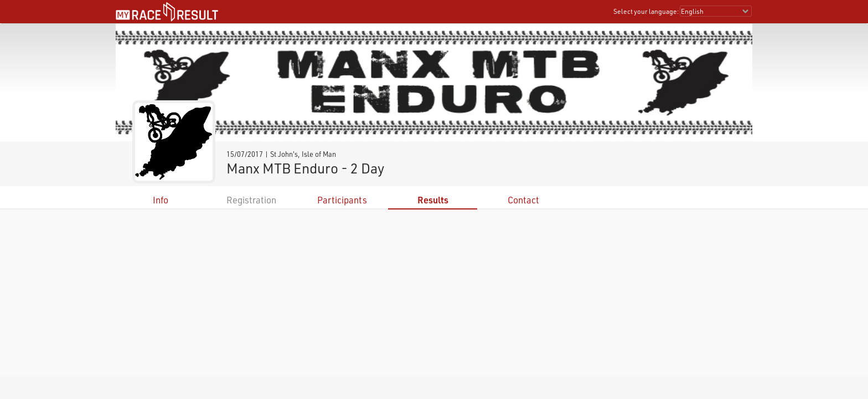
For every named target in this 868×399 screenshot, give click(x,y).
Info (161, 200)
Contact (523, 200)
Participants (342, 200)
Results (433, 200)
